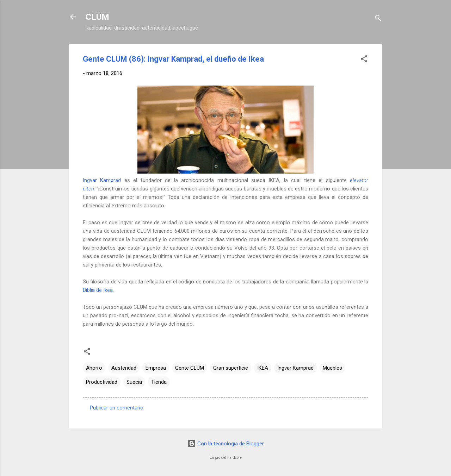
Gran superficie (231, 368)
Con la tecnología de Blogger (226, 444)
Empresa (156, 368)
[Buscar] (378, 19)
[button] (364, 60)
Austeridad (124, 368)
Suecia (134, 382)
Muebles (332, 368)
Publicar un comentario (117, 408)
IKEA (263, 368)
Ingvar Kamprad (102, 180)
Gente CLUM (190, 368)
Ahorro (94, 368)
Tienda (159, 382)
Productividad (102, 382)
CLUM (97, 17)
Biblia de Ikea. (98, 290)
